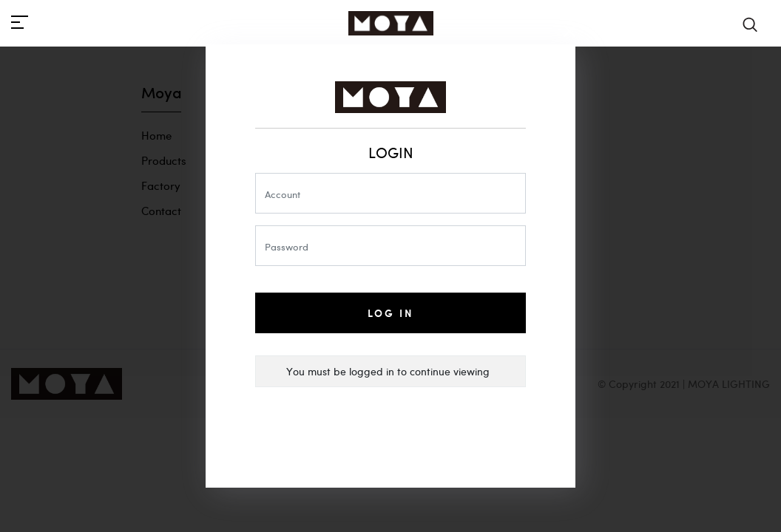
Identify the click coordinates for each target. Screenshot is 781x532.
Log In (391, 313)
